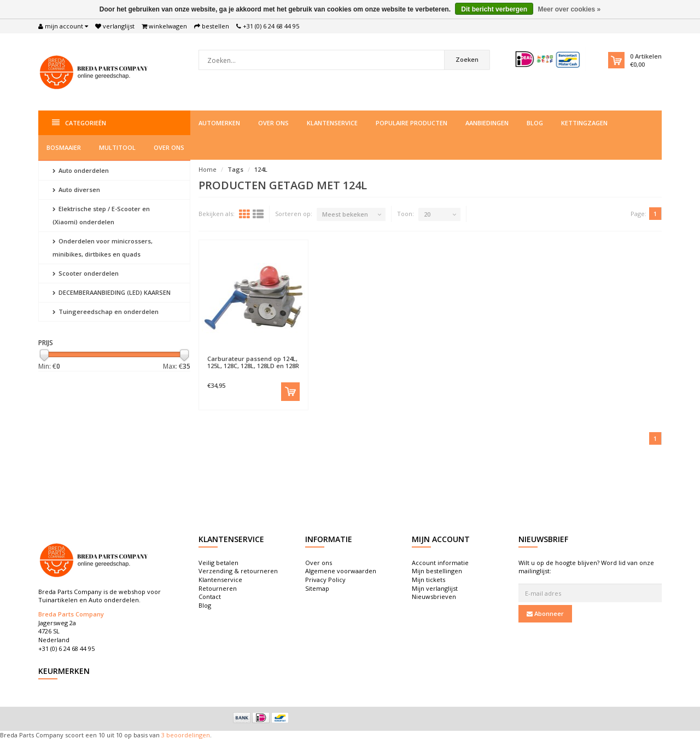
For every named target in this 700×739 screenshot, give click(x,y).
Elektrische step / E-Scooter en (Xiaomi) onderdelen (101, 215)
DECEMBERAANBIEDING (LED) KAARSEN (112, 292)
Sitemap (317, 588)
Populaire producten (412, 123)
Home (208, 169)
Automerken (219, 123)
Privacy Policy (325, 580)
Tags (235, 169)
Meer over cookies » (569, 9)
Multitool (117, 147)
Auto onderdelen (81, 170)
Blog (535, 123)
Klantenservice (332, 123)
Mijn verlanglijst (435, 588)
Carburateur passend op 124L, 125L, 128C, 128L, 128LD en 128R (253, 362)
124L (261, 169)
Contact (210, 597)
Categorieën (79, 123)
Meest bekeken (345, 214)
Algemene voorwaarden (341, 571)
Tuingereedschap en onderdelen (106, 312)
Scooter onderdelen (86, 273)
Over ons (273, 123)
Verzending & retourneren (238, 571)
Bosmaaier (64, 147)
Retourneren (218, 588)
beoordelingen (187, 735)
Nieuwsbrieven (434, 597)
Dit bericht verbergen (494, 9)
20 (427, 214)
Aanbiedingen (487, 123)
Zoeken (467, 59)
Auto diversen (76, 190)
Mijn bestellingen (437, 571)
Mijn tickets (428, 580)
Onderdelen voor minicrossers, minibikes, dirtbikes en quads (103, 248)
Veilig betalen (218, 563)
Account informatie (440, 563)
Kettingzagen (584, 123)
